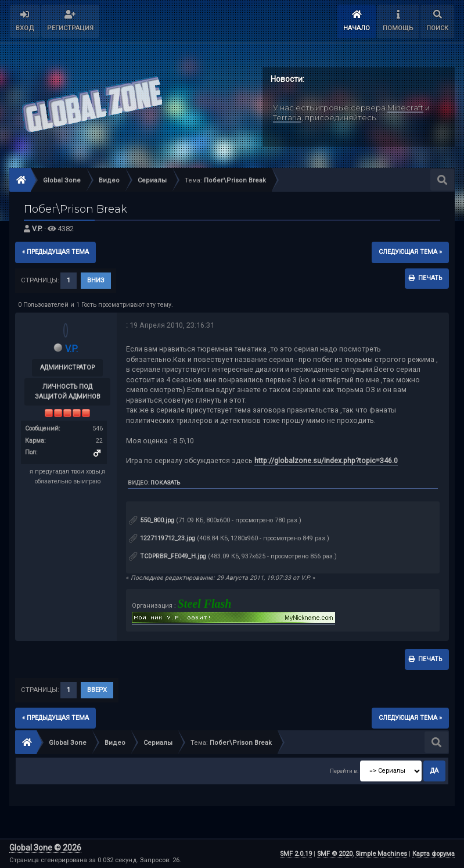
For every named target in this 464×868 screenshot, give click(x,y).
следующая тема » (410, 252)
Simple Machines (381, 854)
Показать (165, 483)
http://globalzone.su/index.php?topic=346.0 (326, 460)
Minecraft (405, 107)
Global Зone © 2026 (45, 848)
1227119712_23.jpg (162, 538)
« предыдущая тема (55, 252)
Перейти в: (344, 771)
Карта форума (434, 854)
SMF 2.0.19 (296, 854)
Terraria (287, 117)
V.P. (37, 229)
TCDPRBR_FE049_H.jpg (168, 556)
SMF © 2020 (335, 854)
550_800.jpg (152, 520)
